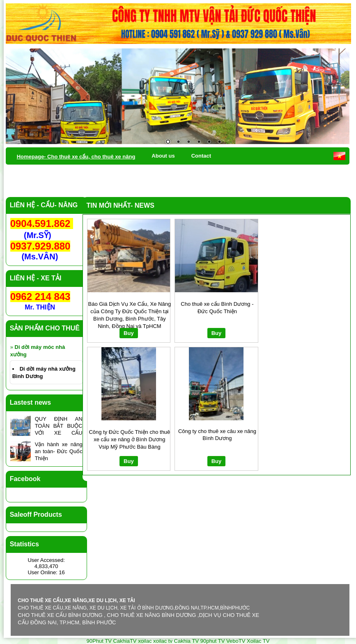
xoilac (145, 641)
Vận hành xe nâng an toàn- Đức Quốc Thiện (59, 451)
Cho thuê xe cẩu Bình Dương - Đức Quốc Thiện (217, 308)
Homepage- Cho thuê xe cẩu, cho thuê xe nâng (76, 157)
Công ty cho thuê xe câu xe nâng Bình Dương (217, 435)
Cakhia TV (186, 641)
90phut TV (213, 641)
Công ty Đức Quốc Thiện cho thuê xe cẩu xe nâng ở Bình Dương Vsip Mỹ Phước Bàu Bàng (129, 439)
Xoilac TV (258, 641)
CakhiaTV (125, 641)
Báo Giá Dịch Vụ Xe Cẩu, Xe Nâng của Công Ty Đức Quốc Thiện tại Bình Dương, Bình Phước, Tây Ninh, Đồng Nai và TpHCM (130, 315)
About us (163, 156)
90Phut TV (99, 641)
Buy (129, 333)
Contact (201, 156)
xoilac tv (163, 641)
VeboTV (236, 641)
